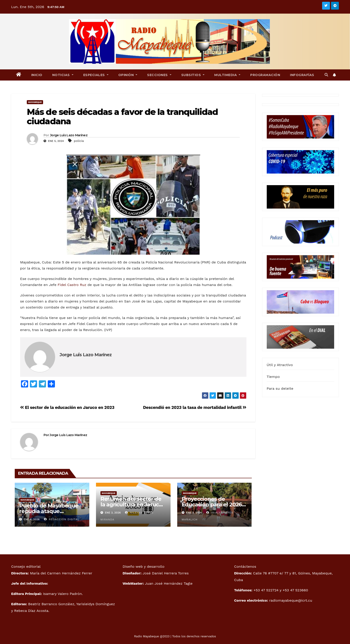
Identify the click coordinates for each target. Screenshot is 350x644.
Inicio (37, 75)
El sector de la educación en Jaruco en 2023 (67, 407)
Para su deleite (280, 388)
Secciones (159, 75)
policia (79, 141)
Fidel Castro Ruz (72, 285)
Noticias (63, 75)
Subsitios (193, 75)
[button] (326, 75)
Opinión (128, 75)
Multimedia (227, 75)
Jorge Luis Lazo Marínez (69, 135)
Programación (265, 75)
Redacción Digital (62, 519)
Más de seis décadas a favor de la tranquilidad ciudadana (122, 117)
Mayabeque (35, 102)
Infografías (302, 75)
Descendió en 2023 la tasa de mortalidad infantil (195, 407)
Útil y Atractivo (280, 365)
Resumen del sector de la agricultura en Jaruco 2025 (131, 504)
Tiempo (273, 377)
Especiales (96, 75)
